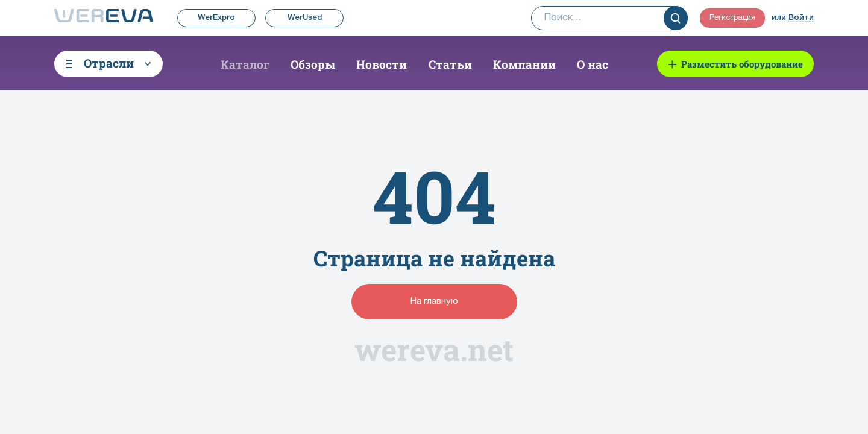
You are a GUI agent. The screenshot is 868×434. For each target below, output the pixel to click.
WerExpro (216, 18)
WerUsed (305, 18)
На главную (434, 301)
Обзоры (313, 64)
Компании (524, 64)
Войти (801, 18)
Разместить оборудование (742, 64)
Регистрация (732, 18)
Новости (382, 64)
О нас (593, 64)
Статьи (450, 64)
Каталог (245, 64)
